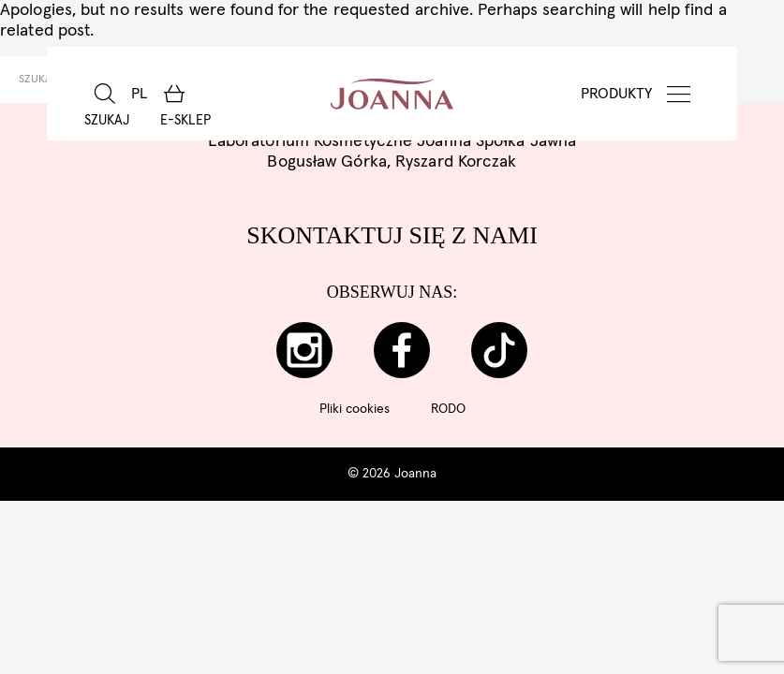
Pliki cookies (355, 409)
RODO (448, 409)
